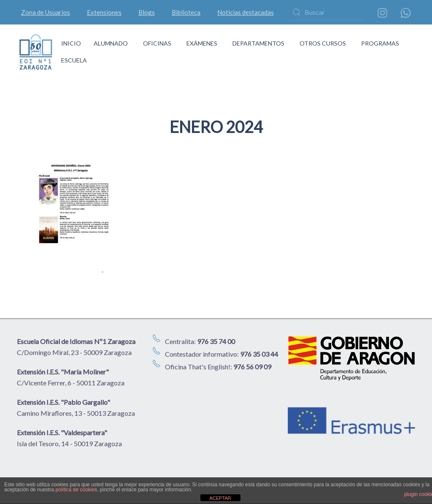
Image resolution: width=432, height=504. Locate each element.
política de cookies (76, 490)
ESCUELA (74, 60)
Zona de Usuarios (46, 12)
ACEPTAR (220, 498)
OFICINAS (157, 43)
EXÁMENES (202, 43)
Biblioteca (186, 12)
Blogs (147, 12)
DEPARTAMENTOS (258, 43)
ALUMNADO (111, 43)
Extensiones (104, 12)
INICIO (71, 43)
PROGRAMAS (380, 43)
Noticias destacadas (246, 12)
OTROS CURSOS (323, 43)
